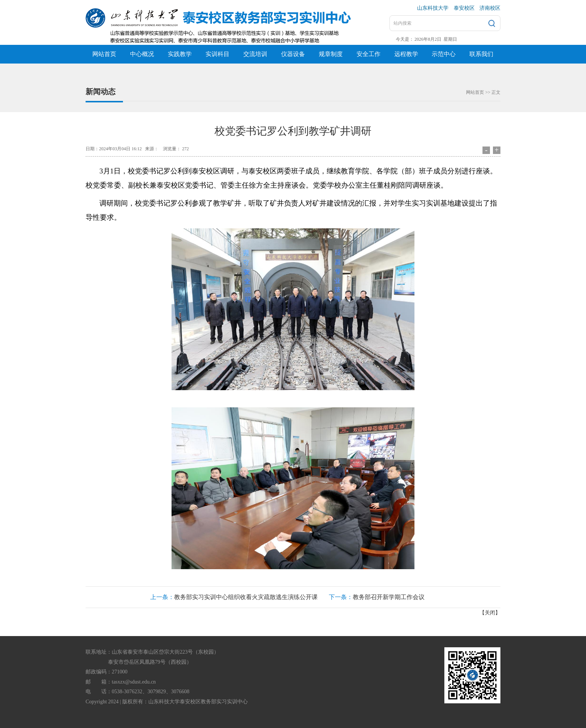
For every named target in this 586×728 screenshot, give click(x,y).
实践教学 (180, 54)
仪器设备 (293, 54)
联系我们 (481, 54)
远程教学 (406, 54)
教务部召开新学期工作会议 (389, 597)
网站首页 (104, 54)
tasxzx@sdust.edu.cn (134, 682)
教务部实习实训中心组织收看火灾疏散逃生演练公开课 (246, 597)
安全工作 (368, 54)
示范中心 (444, 54)
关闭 (490, 613)
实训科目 (218, 54)
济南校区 (490, 8)
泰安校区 (464, 8)
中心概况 (142, 54)
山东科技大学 (433, 8)
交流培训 (255, 54)
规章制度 (331, 54)
